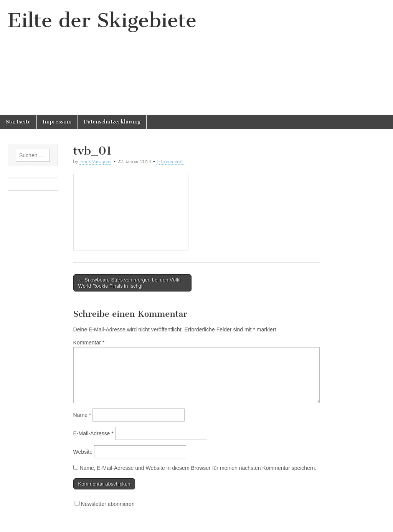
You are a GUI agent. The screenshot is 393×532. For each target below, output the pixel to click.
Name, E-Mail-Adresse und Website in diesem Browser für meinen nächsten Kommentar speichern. (198, 468)
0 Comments (170, 161)
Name (82, 415)
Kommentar (89, 343)
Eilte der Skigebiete (102, 21)
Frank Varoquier (96, 161)
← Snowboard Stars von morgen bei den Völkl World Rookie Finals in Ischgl (130, 283)
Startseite (18, 122)
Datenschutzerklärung (112, 122)
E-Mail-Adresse (93, 433)
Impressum (57, 122)
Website (83, 452)
